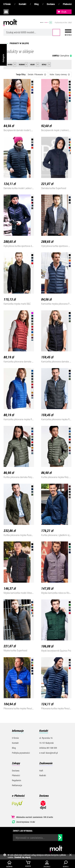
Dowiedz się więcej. (23, 857)
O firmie (7, 4)
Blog (36, 4)
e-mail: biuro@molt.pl (49, 753)
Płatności (67, 4)
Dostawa (51, 4)
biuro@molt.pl (6, 12)
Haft (41, 771)
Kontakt (22, 4)
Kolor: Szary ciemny (60, 74)
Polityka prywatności (21, 753)
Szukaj (56, 32)
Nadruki (43, 775)
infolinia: (14, 12)
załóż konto (29, 12)
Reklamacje (17, 785)
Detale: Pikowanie (37, 74)
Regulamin (16, 780)
